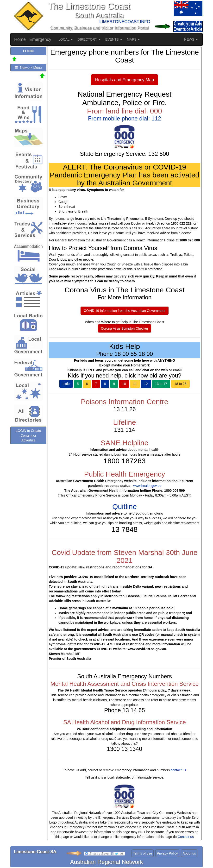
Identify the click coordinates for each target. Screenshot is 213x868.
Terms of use (142, 853)
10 (124, 384)
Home (20, 39)
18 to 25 (180, 384)
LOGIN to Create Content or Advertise (28, 435)
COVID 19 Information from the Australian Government (124, 311)
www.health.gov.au (147, 486)
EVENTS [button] (114, 39)
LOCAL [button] (66, 39)
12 (146, 384)
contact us (178, 770)
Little (66, 384)
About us (189, 853)
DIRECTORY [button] (89, 39)
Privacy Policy (167, 853)
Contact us (186, 837)
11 (135, 384)
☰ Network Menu (28, 68)
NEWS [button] (191, 39)
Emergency (40, 39)
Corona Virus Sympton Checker (125, 328)
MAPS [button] (133, 39)
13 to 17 (161, 384)
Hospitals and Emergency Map (124, 80)
